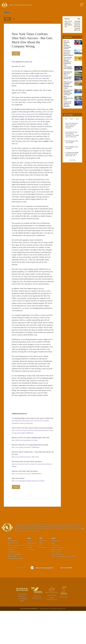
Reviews (29, 581)
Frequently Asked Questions (16, 591)
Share (16, 53)
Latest (29, 574)
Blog (77, 119)
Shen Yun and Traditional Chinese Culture (64, 589)
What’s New (43, 574)
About (10, 571)
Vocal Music (55, 578)
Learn (53, 571)
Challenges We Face (14, 585)
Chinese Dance (56, 574)
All (66, 119)
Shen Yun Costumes (57, 581)
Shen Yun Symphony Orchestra (17, 578)
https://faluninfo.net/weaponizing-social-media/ (25, 472)
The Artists (30, 578)
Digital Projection (56, 583)
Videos (29, 571)
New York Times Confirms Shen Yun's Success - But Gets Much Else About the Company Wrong (28, 21)
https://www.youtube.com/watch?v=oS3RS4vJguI (26, 479)
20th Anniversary (12, 574)
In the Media (31, 583)
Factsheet (10, 583)
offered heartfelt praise (39, 79)
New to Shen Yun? (13, 576)
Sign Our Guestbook (66, 601)
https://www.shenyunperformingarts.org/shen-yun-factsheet (28, 514)
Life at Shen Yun (12, 581)
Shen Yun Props (56, 585)
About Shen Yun (32, 576)
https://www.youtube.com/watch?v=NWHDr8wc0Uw (27, 506)
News (14, 19)
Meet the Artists (12, 589)
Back (7, 19)
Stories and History (57, 587)
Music (53, 576)
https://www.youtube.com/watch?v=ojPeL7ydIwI (25, 489)
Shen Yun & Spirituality (14, 587)
